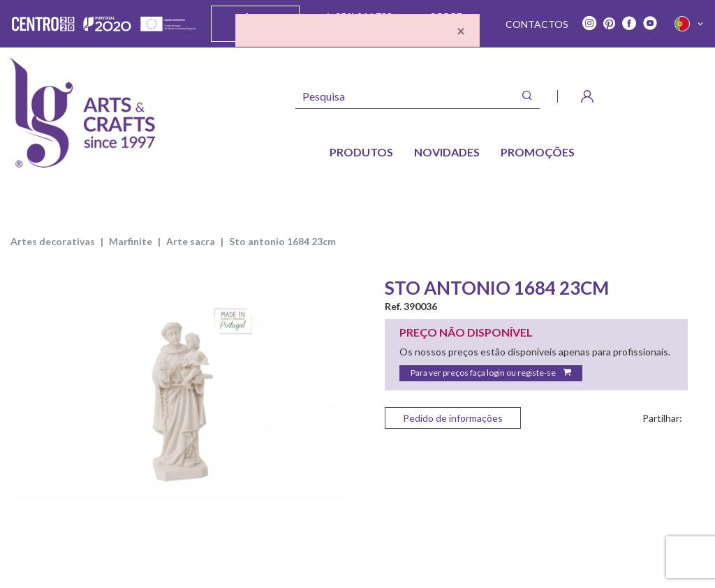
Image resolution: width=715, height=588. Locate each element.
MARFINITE (131, 241)
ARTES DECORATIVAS (53, 241)
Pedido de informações (453, 418)
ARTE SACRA (191, 241)
